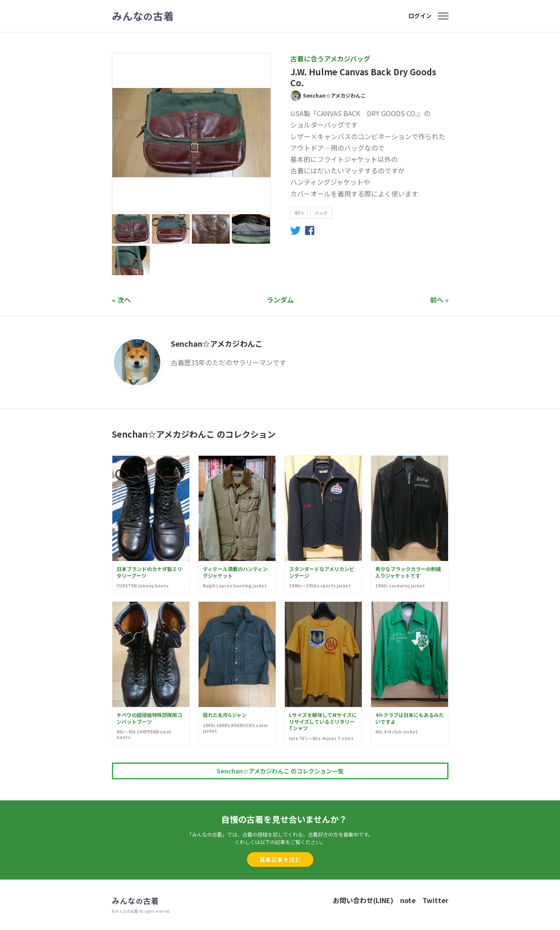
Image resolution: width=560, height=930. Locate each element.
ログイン (420, 16)
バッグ (321, 213)
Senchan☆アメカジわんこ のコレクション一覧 (280, 771)
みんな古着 (143, 16)
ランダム (280, 300)
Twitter (435, 900)
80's (299, 213)
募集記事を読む (280, 860)
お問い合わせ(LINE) (363, 900)
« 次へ (121, 300)
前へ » (439, 300)
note (408, 900)
